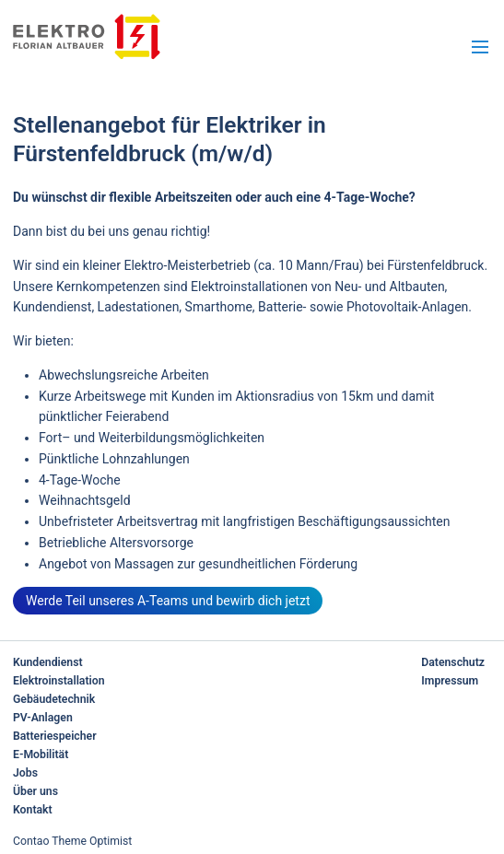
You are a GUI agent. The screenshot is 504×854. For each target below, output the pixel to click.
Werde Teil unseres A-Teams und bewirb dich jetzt (168, 601)
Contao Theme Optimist (72, 841)
